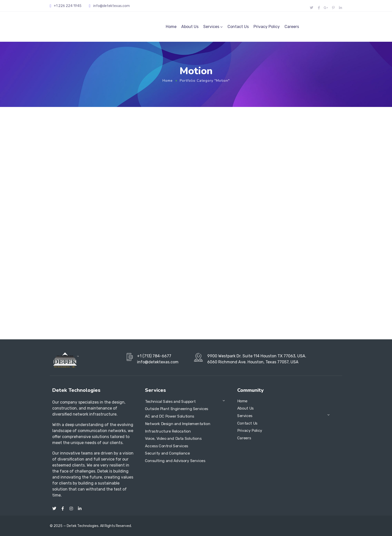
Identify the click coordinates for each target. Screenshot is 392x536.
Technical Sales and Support (170, 402)
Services (211, 27)
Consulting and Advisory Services (175, 461)
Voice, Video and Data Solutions (173, 439)
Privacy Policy (267, 27)
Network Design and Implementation (178, 424)
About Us (190, 27)
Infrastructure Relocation (168, 431)
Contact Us (238, 27)
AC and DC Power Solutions (170, 416)
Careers (292, 27)
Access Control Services (167, 446)
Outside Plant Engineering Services (177, 409)
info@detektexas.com (111, 6)
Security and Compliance (167, 454)
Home (171, 27)
